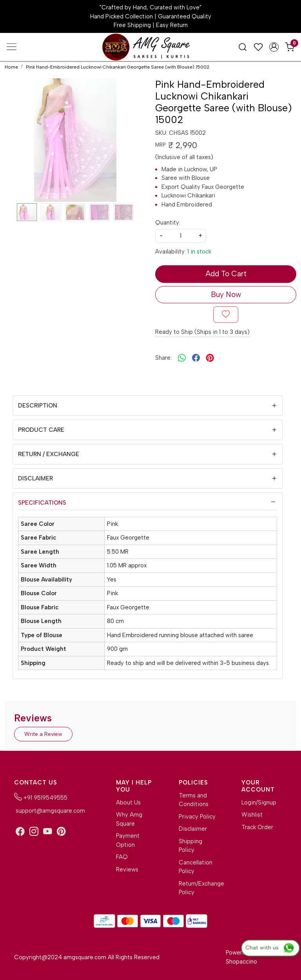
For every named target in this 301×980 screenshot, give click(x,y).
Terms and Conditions (194, 800)
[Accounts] (274, 47)
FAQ (122, 857)
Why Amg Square (129, 819)
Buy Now (226, 294)
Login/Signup (259, 802)
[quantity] (181, 236)
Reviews (127, 870)
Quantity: (168, 223)
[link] (243, 47)
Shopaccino (241, 962)
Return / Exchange (49, 454)
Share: (163, 358)
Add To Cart (226, 274)
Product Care (41, 430)
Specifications (42, 503)
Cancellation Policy (196, 867)
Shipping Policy (190, 846)
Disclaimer (35, 478)
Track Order (257, 827)
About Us (128, 802)
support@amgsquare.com (50, 811)
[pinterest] (210, 358)
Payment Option (128, 840)
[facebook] (196, 358)
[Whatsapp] (182, 358)
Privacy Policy (197, 817)
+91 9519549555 (41, 797)
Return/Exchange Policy (198, 888)
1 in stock (199, 252)
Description (38, 406)
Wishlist (252, 815)
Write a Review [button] (43, 734)
